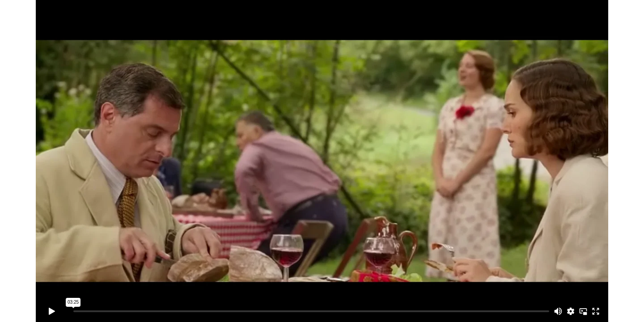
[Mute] (558, 311)
